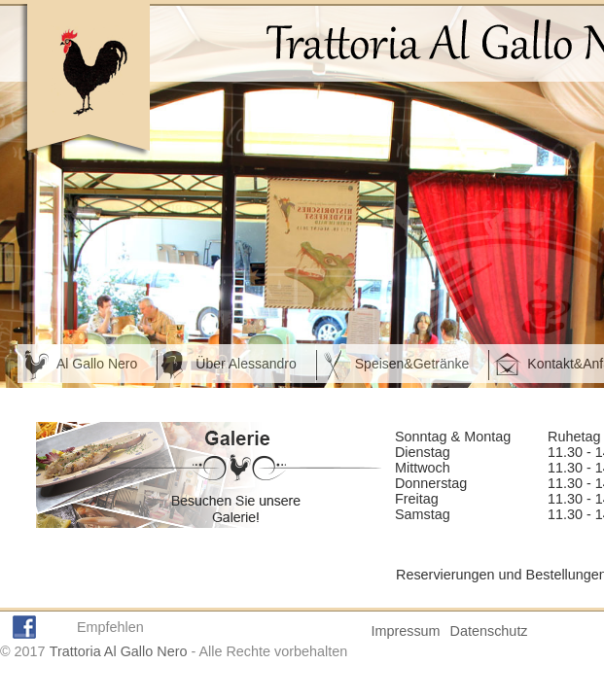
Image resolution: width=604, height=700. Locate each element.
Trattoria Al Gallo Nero (119, 651)
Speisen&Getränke (412, 364)
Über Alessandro (246, 364)
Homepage (84, 81)
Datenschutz (489, 631)
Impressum (405, 631)
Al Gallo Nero (97, 364)
